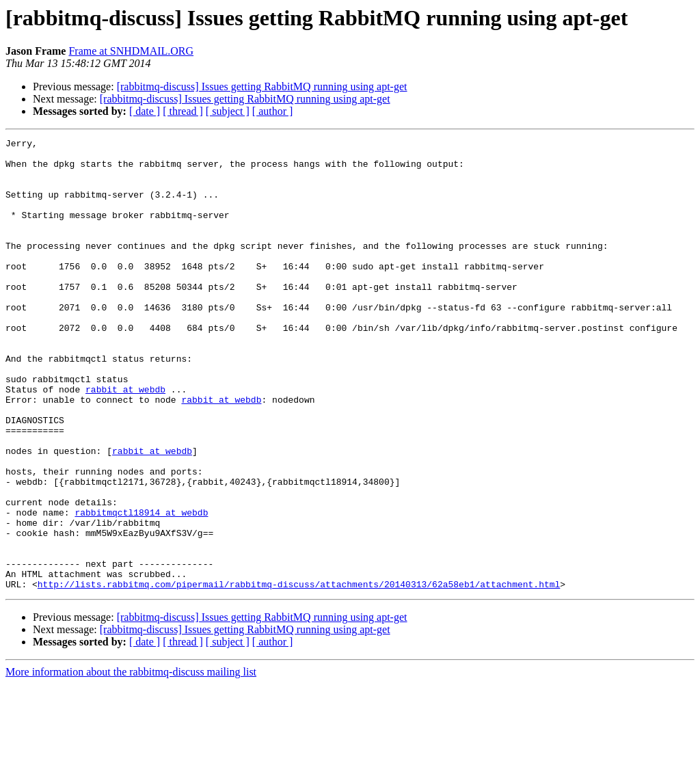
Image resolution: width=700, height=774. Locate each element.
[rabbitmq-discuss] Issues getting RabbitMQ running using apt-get (262, 86)
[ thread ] (183, 111)
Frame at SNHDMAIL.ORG (131, 51)
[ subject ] (228, 111)
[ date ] (145, 111)
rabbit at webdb (125, 440)
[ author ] (273, 111)
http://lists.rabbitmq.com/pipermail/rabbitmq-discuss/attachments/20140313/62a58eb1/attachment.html (299, 674)
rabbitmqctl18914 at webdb (141, 588)
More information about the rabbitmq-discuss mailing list (131, 762)
